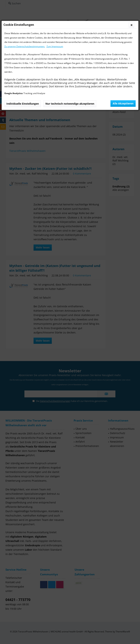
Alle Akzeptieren (123, 103)
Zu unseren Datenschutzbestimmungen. (25, 46)
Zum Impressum (55, 46)
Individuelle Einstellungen (23, 104)
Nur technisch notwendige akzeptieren (70, 104)
